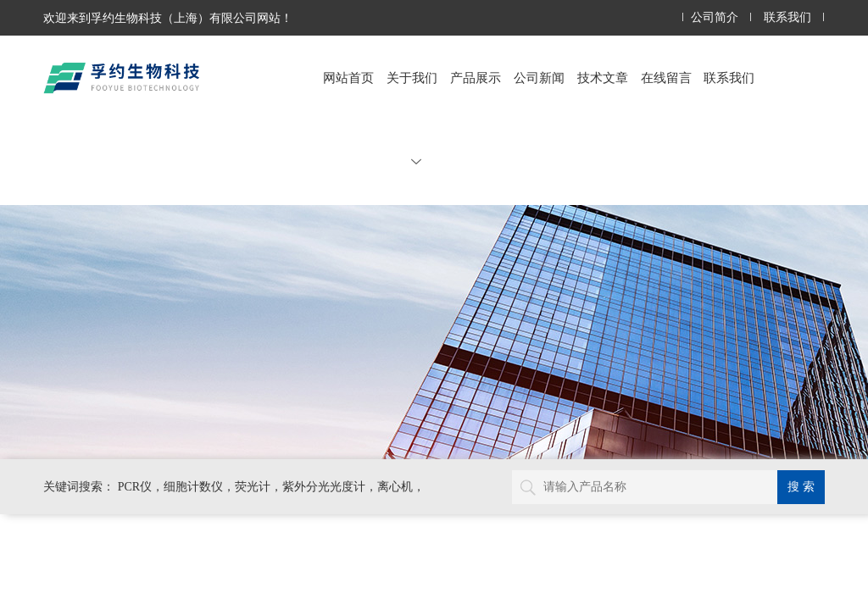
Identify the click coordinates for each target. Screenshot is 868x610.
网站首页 (348, 78)
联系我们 (787, 17)
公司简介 (715, 17)
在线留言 (666, 78)
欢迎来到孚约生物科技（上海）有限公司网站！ (168, 18)
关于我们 (412, 119)
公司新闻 (539, 78)
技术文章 (603, 78)
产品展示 (476, 78)
